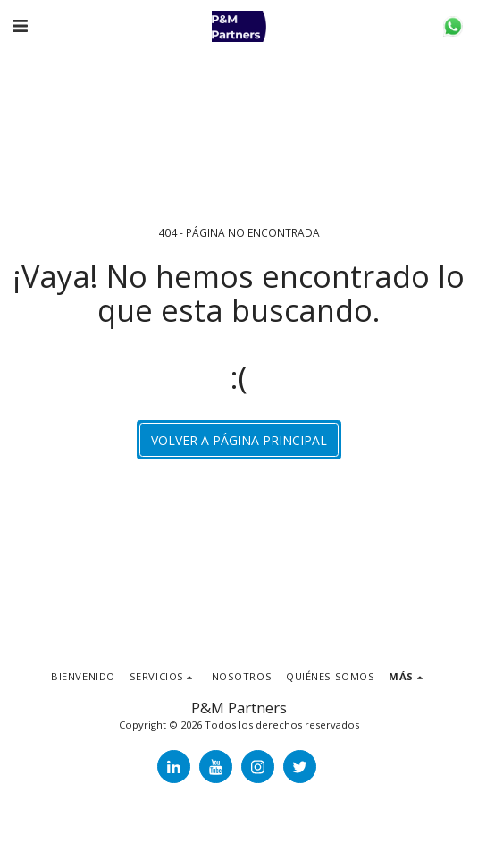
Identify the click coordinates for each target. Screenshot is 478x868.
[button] (20, 25)
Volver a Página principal (239, 440)
